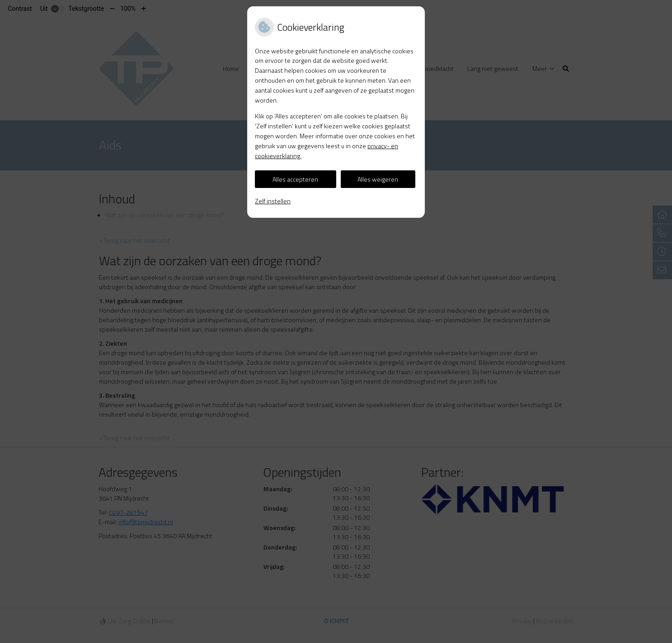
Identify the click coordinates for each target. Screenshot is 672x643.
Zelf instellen (273, 201)
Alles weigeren (378, 179)
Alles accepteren (295, 179)
